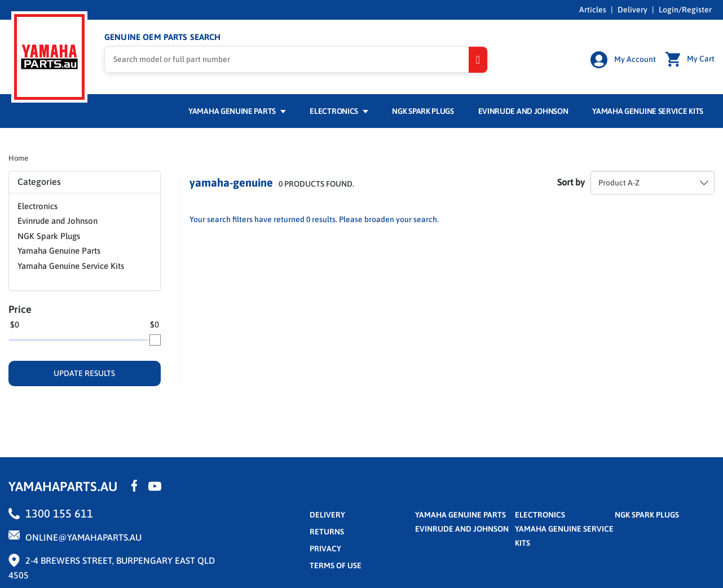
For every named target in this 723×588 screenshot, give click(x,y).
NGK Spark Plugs (423, 111)
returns (327, 532)
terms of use (336, 565)
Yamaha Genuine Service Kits (648, 111)
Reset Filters (476, 224)
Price (20, 309)
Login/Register (685, 10)
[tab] (85, 182)
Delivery (632, 10)
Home (18, 158)
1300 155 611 (59, 513)
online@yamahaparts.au (83, 537)
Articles (593, 10)
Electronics (339, 111)
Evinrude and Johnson (523, 111)
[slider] (155, 340)
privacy (325, 549)
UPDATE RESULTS (84, 373)
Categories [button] (85, 182)
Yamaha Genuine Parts (237, 111)
